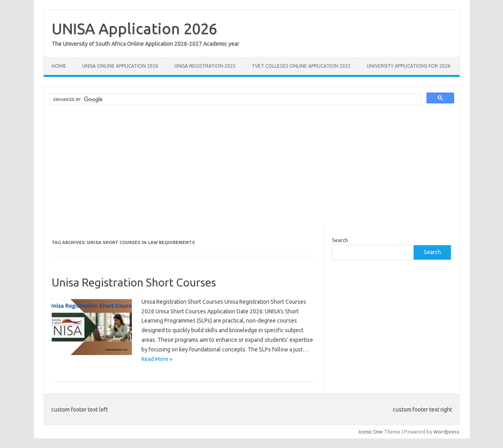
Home (59, 66)
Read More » (157, 359)
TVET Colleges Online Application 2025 (301, 66)
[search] (234, 100)
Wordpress (446, 432)
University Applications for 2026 (409, 66)
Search (340, 240)
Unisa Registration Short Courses (134, 282)
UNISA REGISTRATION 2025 (205, 66)
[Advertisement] (252, 170)
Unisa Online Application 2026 (120, 66)
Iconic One (371, 432)
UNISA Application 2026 (134, 28)
